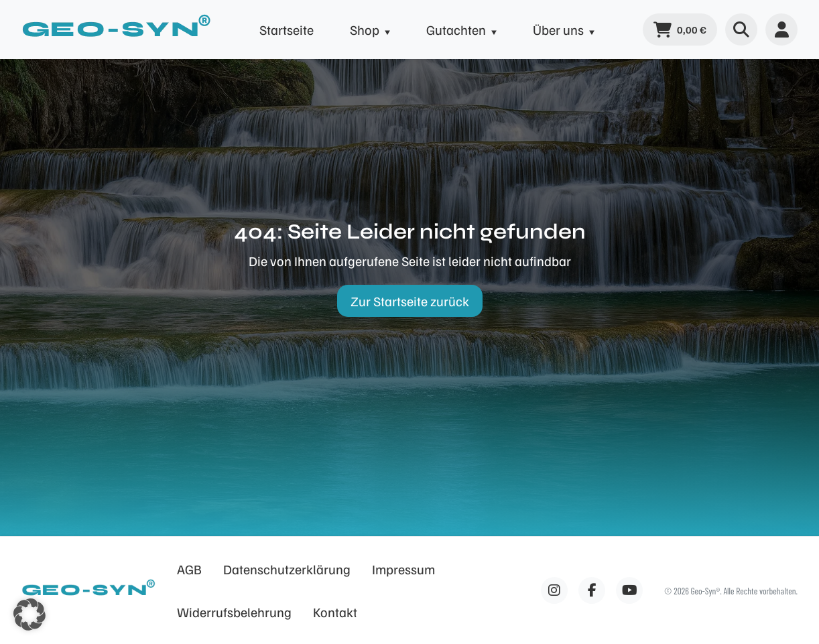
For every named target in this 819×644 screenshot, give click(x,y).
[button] (29, 615)
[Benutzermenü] (781, 29)
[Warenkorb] (680, 29)
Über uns (558, 29)
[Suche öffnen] (741, 29)
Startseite (287, 29)
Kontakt (335, 612)
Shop (365, 29)
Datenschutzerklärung (287, 569)
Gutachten (456, 29)
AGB (189, 569)
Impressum (403, 569)
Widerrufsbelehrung (234, 612)
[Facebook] (554, 590)
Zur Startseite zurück (410, 301)
